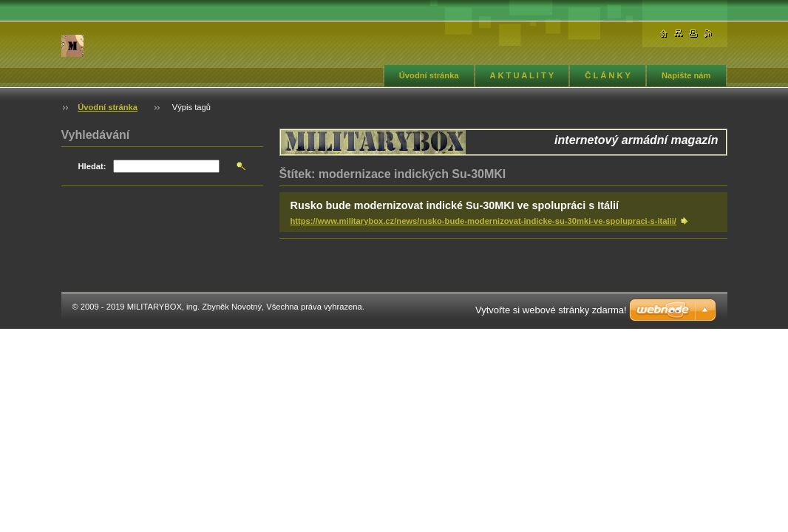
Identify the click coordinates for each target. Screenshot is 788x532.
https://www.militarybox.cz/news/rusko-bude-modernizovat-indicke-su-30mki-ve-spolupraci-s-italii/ (483, 221)
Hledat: (92, 166)
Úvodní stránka (429, 75)
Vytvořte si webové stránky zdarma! (551, 310)
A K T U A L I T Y (522, 75)
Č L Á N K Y (608, 75)
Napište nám (686, 75)
